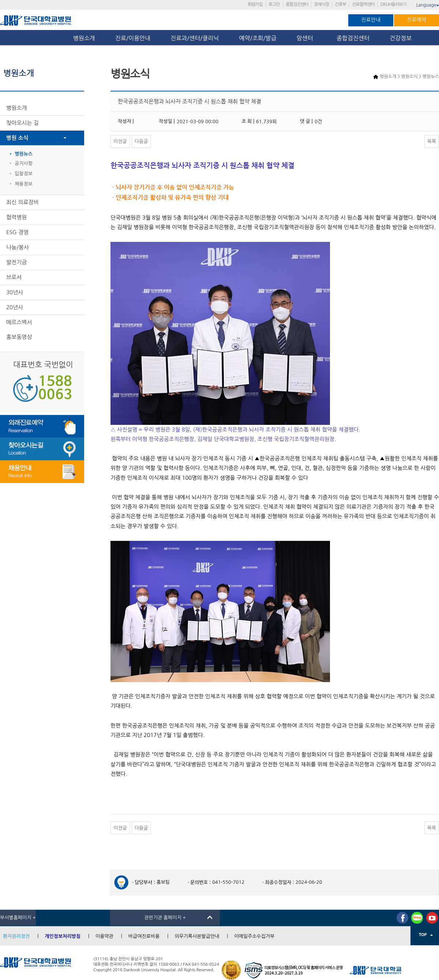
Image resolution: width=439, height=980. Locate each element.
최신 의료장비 (22, 202)
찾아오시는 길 (22, 123)
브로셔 (14, 277)
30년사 (15, 292)
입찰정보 (24, 174)
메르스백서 (19, 322)
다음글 (141, 141)
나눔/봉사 (18, 247)
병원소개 (84, 38)
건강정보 (401, 38)
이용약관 (104, 936)
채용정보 (24, 184)
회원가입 (255, 4)
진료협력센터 (363, 4)
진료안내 (371, 20)
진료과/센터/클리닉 (195, 38)
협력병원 (16, 217)
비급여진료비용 (144, 936)
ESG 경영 (17, 232)
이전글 (120, 141)
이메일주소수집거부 (254, 936)
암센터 (307, 38)
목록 (432, 141)
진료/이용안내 (133, 38)
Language (428, 5)
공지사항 (24, 163)
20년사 (15, 307)
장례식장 (321, 4)
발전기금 (16, 262)
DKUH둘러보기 (393, 4)
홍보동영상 (19, 337)
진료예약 (417, 20)
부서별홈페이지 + (18, 918)
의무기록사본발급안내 (197, 936)
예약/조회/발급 (258, 38)
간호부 (340, 4)
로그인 (274, 4)
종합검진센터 (297, 4)
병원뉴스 (24, 154)
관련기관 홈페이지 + (165, 918)
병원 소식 (17, 138)
